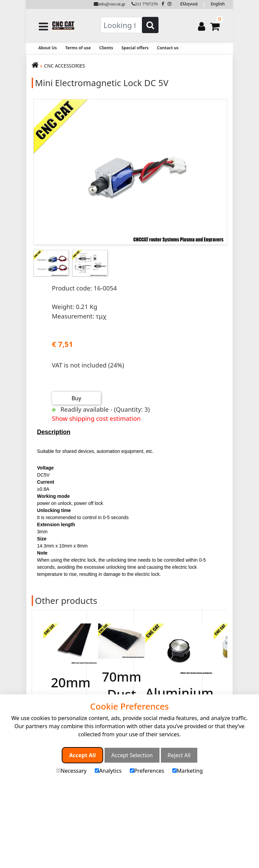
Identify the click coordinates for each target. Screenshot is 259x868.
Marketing (188, 771)
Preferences (147, 771)
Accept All (82, 755)
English (218, 4)
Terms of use (78, 48)
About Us (48, 48)
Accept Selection (132, 755)
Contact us (168, 48)
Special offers (135, 48)
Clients (106, 48)
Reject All (179, 755)
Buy (76, 398)
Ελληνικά (189, 4)
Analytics (108, 771)
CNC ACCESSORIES (65, 66)
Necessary (71, 771)
